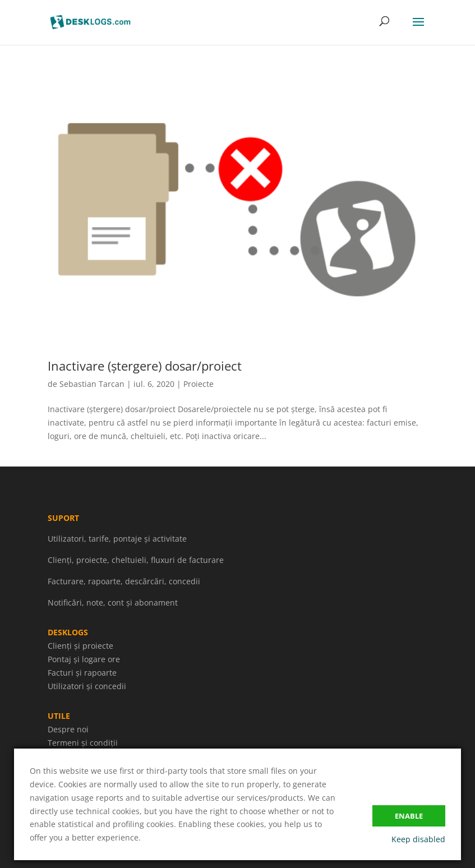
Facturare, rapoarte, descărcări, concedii (124, 581)
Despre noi (68, 729)
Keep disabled (418, 839)
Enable (409, 816)
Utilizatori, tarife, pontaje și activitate (117, 539)
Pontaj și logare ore (84, 659)
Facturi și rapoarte (82, 673)
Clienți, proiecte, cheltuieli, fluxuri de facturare (136, 560)
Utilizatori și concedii (87, 686)
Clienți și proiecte (80, 646)
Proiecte (199, 384)
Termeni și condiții (83, 743)
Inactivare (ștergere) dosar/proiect (145, 366)
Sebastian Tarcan (92, 384)
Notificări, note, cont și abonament (113, 602)
